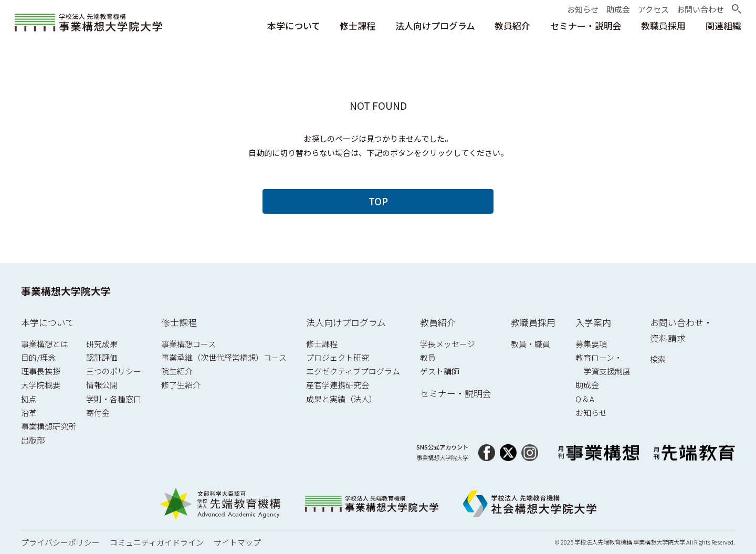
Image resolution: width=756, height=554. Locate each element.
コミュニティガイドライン (157, 542)
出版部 (33, 440)
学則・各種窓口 (114, 399)
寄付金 (98, 412)
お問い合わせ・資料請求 (681, 330)
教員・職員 (531, 344)
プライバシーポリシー (60, 542)
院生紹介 (177, 371)
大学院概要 (41, 385)
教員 (428, 357)
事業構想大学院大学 (66, 291)
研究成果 (102, 344)
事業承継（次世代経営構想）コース (224, 357)
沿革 (29, 412)
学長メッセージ (448, 344)
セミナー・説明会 (456, 393)
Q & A (585, 399)
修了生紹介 (181, 385)
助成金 (587, 385)
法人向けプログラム (346, 322)
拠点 (29, 399)
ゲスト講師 (440, 371)
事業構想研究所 (49, 426)
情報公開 (102, 385)
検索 (658, 359)
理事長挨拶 (41, 371)
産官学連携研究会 (338, 385)
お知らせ (591, 412)
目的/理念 (38, 357)
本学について (48, 322)
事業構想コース (188, 344)
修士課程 (179, 322)
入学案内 (593, 322)
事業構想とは (45, 344)
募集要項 (591, 344)
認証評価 (102, 357)
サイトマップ (237, 542)
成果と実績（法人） (342, 399)
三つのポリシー (114, 371)
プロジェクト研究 (338, 357)
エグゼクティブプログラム (353, 371)
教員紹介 (438, 322)
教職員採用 (533, 322)
